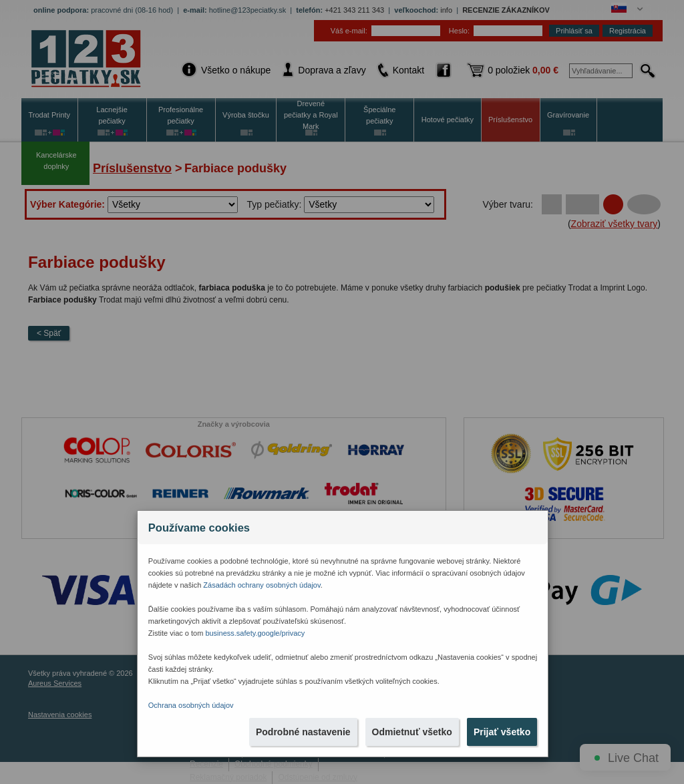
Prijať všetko (502, 732)
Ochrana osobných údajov (191, 705)
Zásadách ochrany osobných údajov (262, 585)
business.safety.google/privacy (255, 633)
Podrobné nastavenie (303, 732)
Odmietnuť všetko (412, 732)
